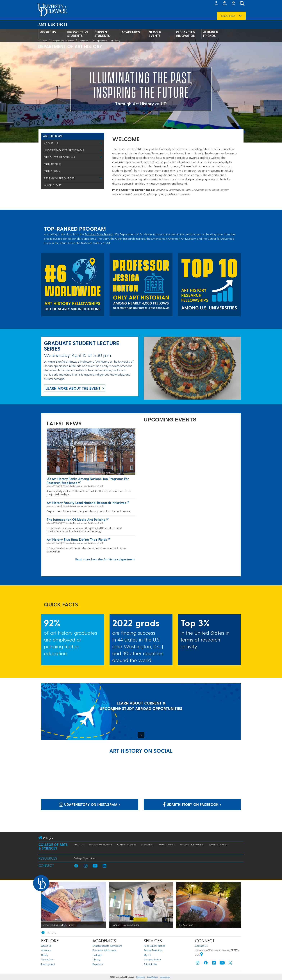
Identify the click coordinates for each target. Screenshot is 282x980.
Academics (131, 32)
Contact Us (201, 946)
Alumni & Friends (211, 34)
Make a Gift (53, 185)
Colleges (97, 955)
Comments (140, 977)
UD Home (43, 41)
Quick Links (228, 16)
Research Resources (59, 178)
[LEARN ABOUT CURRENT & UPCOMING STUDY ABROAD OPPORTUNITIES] (141, 712)
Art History (116, 41)
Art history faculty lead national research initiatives (86, 503)
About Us (48, 32)
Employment (48, 964)
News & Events (155, 34)
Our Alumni (53, 171)
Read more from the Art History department (105, 559)
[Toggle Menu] (101, 143)
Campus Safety (152, 959)
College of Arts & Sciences (63, 41)
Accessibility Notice (155, 946)
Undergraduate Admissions (107, 946)
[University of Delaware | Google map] (202, 955)
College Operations (85, 858)
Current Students (102, 34)
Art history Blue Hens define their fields (77, 539)
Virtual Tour (47, 959)
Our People (52, 164)
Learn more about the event (73, 388)
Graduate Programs (59, 157)
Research (98, 964)
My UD (147, 955)
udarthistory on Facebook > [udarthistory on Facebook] (192, 804)
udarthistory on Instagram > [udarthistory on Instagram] (90, 804)
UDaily (45, 955)
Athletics (46, 950)
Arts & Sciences (53, 24)
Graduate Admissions (104, 950)
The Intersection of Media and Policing (76, 519)
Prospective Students (78, 34)
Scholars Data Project (99, 234)
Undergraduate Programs (64, 150)
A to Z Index (150, 964)
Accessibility (165, 977)
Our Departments (99, 41)
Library (96, 959)
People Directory (153, 950)
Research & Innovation (186, 34)
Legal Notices (153, 977)
